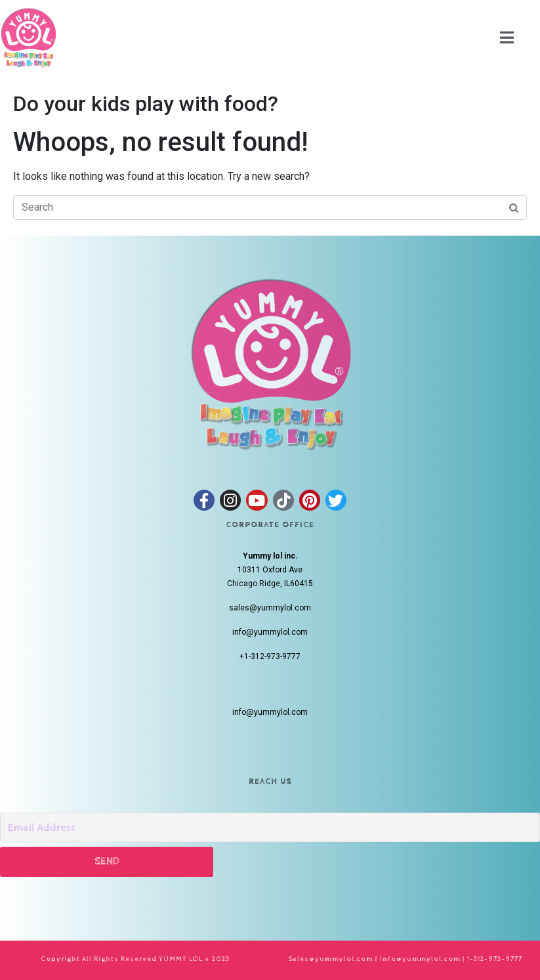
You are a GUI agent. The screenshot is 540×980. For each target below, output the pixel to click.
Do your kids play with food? (146, 104)
